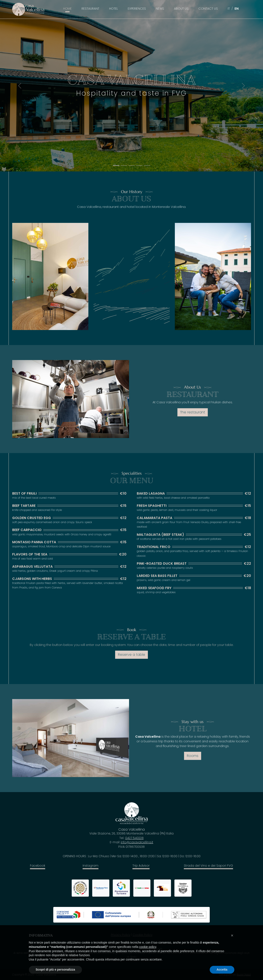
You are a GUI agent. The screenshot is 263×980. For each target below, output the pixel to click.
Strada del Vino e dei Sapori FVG (208, 866)
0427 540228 (134, 838)
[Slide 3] (139, 166)
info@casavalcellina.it (137, 842)
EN (237, 9)
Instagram (91, 866)
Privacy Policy (121, 935)
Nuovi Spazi (244, 975)
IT (229, 9)
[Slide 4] (147, 166)
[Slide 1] (124, 166)
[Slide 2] (132, 166)
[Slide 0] (116, 166)
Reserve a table (131, 655)
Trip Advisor (141, 866)
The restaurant (193, 412)
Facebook (38, 866)
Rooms (193, 756)
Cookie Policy (143, 935)
